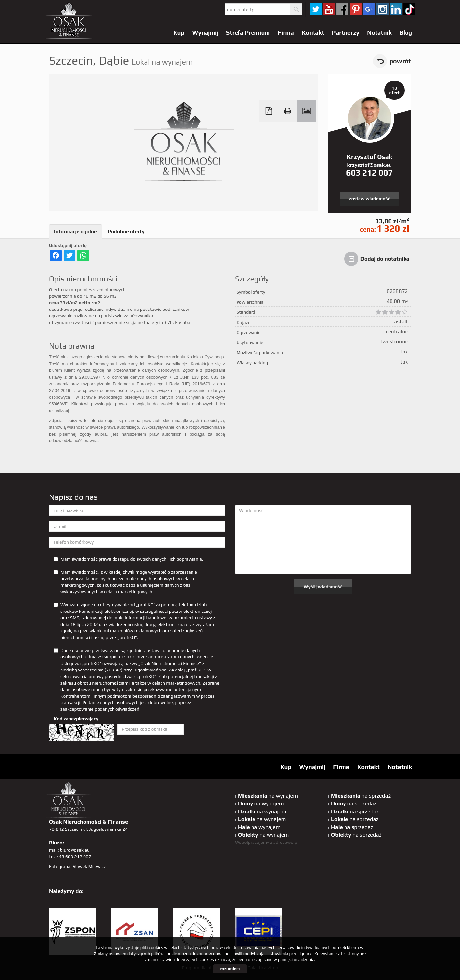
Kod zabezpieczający (76, 719)
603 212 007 (369, 173)
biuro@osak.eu (75, 850)
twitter (316, 9)
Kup (179, 32)
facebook (342, 9)
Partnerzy (346, 32)
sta (383, 9)
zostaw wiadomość (370, 199)
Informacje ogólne (76, 231)
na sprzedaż (361, 796)
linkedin (396, 9)
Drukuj (288, 111)
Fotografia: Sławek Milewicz (77, 866)
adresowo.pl (286, 842)
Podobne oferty (126, 231)
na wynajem (268, 796)
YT (329, 9)
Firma (286, 32)
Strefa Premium (248, 32)
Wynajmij (206, 32)
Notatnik (379, 32)
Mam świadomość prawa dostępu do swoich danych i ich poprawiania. (128, 559)
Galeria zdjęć (307, 111)
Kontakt (313, 32)
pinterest (356, 9)
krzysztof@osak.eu (370, 165)
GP (369, 9)
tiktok (409, 9)
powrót (400, 61)
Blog (406, 32)
